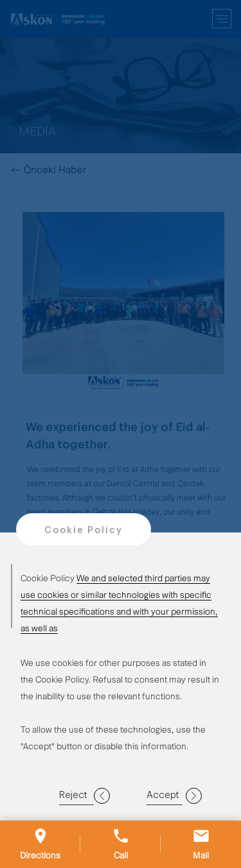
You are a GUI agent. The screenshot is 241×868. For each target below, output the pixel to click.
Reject (85, 796)
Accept (174, 796)
